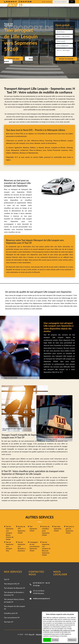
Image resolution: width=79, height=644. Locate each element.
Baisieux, (27, 147)
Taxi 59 (7, 579)
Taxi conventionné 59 (12, 617)
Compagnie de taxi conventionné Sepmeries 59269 (34, 546)
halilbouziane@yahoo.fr (42, 598)
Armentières (52, 143)
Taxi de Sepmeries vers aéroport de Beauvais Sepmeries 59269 (46, 548)
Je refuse (55, 640)
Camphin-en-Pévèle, (59, 147)
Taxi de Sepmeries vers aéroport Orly (10, 546)
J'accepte (47, 640)
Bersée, (48, 147)
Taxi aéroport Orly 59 (12, 584)
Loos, (45, 150)
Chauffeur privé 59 (11, 613)
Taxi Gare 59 (9, 622)
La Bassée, (41, 147)
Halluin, (9, 153)
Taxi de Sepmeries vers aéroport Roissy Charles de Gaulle (10, 533)
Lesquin (70, 140)
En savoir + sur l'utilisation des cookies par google (59, 630)
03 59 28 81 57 (39, 583)
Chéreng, (70, 147)
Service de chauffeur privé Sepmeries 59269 (46, 531)
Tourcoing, (49, 140)
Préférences (72, 640)
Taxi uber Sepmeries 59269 (58, 529)
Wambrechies (33, 153)
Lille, (29, 140)
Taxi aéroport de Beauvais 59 (14, 588)
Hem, (71, 150)
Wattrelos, (16, 153)
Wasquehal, (16, 150)
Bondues (23, 153)
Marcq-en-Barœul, (60, 140)
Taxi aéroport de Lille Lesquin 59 (14, 608)
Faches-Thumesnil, (54, 150)
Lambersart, (25, 150)
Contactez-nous (13, 59)
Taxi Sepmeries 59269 (33, 529)
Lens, (28, 143)
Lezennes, (65, 150)
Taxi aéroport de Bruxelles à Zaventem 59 (14, 594)
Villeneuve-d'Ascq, (38, 140)
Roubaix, (38, 143)
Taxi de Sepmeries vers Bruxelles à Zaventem (22, 546)
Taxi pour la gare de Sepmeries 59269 (70, 530)
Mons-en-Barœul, (36, 150)
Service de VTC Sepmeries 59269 (21, 530)
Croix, (9, 150)
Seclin (43, 143)
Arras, (32, 143)
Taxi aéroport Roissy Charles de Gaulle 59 (14, 601)
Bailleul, (33, 147)
